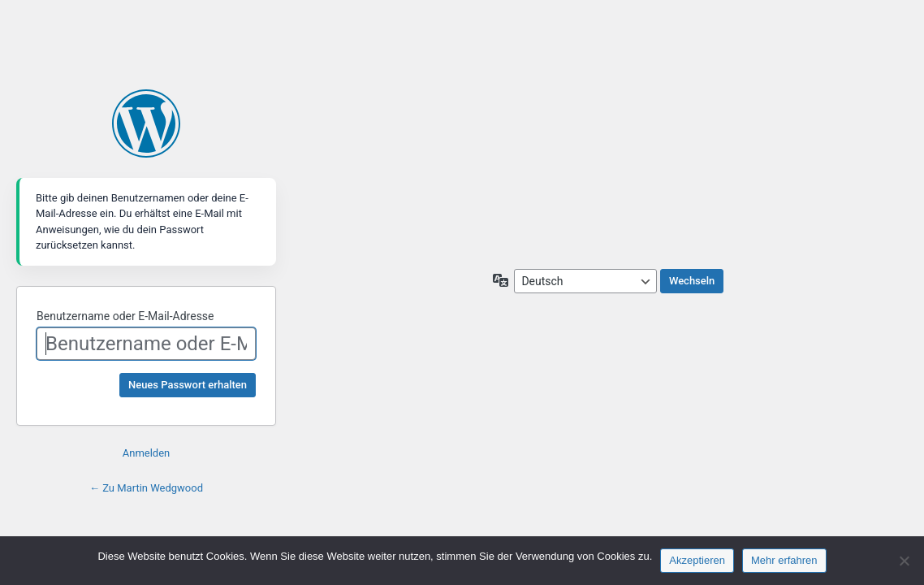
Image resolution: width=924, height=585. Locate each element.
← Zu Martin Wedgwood (146, 488)
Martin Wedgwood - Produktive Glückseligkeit (146, 123)
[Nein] (904, 561)
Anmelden (147, 453)
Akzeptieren (697, 560)
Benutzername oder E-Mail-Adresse (125, 316)
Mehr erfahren (784, 560)
